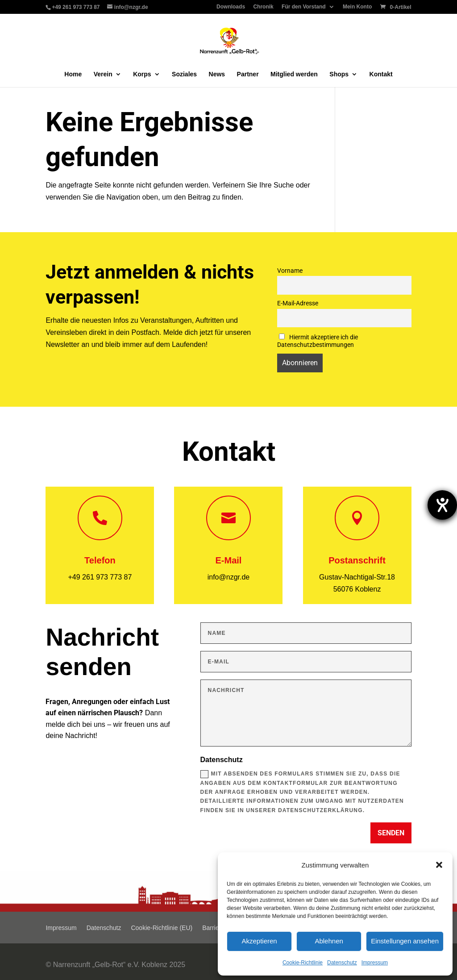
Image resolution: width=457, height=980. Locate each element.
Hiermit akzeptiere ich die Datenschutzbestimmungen (318, 341)
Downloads (231, 7)
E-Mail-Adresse (298, 303)
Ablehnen (329, 941)
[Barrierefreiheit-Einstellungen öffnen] (442, 505)
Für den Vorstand (303, 7)
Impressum (375, 963)
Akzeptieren (259, 941)
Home (73, 74)
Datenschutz (342, 963)
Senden (391, 833)
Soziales (184, 74)
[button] (439, 865)
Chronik (263, 7)
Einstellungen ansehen (405, 941)
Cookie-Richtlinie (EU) (162, 928)
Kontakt (381, 74)
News (217, 74)
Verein (103, 74)
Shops (339, 74)
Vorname (290, 271)
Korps (142, 74)
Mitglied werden (294, 74)
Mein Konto (357, 7)
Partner (248, 74)
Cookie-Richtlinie (303, 963)
